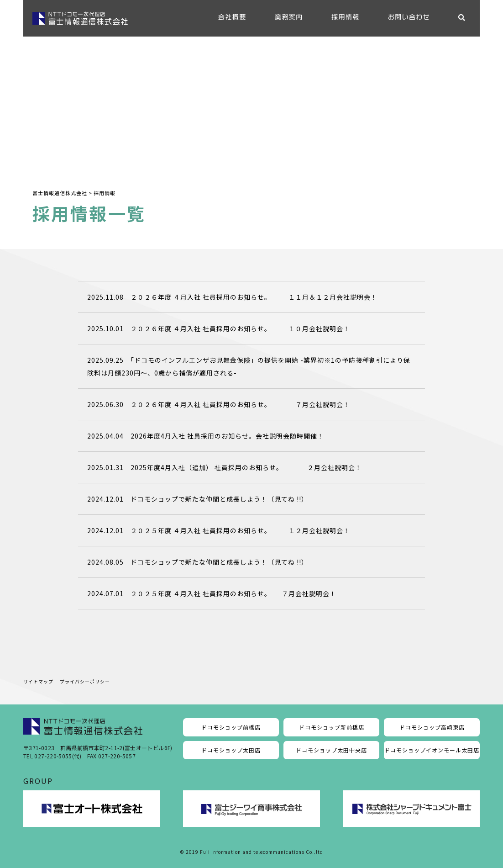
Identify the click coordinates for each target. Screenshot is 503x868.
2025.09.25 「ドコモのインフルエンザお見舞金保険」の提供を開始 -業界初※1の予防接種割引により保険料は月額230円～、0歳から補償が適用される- (249, 366)
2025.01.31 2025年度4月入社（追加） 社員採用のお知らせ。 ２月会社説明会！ (225, 467)
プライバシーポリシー (85, 681)
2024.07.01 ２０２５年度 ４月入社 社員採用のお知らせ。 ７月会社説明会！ (212, 593)
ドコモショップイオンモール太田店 (432, 750)
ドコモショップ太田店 (231, 750)
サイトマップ (38, 681)
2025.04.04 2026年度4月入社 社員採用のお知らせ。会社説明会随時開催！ (206, 436)
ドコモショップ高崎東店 (432, 727)
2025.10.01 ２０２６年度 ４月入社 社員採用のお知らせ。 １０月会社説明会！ (219, 328)
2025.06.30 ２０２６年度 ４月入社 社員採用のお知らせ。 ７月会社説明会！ (219, 404)
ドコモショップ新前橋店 (332, 727)
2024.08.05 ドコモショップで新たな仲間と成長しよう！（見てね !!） (198, 562)
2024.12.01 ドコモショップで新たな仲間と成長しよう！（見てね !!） (198, 499)
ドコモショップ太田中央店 (331, 750)
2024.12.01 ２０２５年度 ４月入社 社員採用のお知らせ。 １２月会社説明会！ (219, 530)
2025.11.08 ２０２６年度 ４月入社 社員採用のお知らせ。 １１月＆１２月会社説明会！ (232, 297)
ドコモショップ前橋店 (231, 727)
